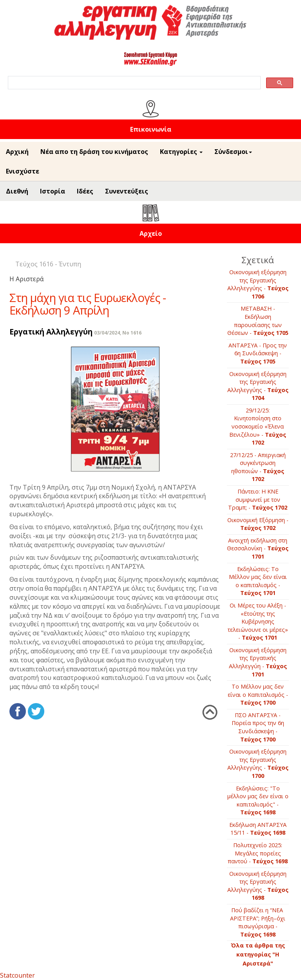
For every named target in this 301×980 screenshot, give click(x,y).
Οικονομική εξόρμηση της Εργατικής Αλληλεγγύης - (258, 284)
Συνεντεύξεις (127, 191)
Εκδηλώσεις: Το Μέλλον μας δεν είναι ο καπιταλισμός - (258, 581)
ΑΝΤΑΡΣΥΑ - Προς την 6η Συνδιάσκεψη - (258, 353)
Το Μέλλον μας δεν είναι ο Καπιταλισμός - (258, 694)
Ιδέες (85, 191)
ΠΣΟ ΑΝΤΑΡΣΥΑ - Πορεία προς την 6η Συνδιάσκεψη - (258, 727)
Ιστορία (53, 191)
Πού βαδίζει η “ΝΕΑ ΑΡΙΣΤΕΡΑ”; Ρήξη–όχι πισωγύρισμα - (258, 922)
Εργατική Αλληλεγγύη (51, 332)
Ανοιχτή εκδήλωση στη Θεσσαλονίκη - (258, 548)
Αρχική (17, 152)
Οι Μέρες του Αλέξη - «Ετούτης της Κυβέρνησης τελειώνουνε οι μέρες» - (258, 621)
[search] (133, 83)
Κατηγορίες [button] (181, 152)
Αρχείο (151, 233)
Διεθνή (17, 191)
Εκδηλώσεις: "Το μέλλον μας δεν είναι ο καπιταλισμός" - (258, 800)
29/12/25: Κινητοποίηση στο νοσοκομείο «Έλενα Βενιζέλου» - (258, 426)
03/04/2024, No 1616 (118, 333)
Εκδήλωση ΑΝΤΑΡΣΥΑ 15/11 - (258, 829)
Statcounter (17, 975)
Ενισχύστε (23, 171)
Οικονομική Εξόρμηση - (258, 524)
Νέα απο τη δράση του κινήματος (94, 152)
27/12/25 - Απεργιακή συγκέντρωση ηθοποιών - (258, 467)
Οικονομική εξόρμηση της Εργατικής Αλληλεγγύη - (258, 662)
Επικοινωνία (151, 129)
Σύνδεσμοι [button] (233, 152)
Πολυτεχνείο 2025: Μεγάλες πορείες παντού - (258, 853)
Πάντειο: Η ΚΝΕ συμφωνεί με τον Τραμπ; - (258, 499)
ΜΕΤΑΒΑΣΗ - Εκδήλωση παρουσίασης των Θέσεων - (258, 321)
